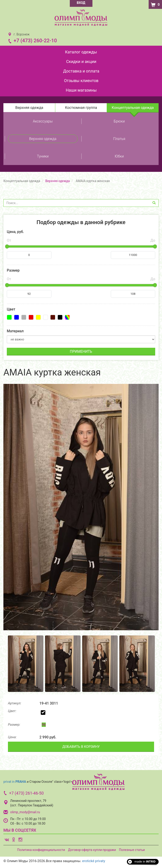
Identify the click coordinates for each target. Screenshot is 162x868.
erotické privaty (94, 861)
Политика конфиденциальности (41, 850)
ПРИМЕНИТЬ (81, 351)
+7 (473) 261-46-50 (26, 793)
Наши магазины (81, 90)
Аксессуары (43, 121)
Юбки (119, 156)
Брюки (119, 121)
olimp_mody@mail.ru (25, 812)
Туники (43, 156)
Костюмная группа (81, 108)
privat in (15, 782)
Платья (119, 139)
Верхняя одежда (29, 108)
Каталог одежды (81, 52)
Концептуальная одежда (133, 108)
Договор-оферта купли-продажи (92, 850)
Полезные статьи (132, 850)
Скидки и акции (81, 61)
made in (145, 862)
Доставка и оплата (81, 71)
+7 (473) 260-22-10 (35, 41)
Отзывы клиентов (81, 81)
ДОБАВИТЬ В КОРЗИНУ (81, 747)
